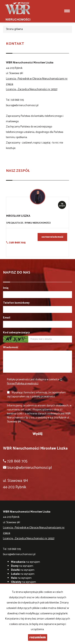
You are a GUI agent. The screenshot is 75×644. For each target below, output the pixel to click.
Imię (6, 288)
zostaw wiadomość (52, 237)
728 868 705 (17, 100)
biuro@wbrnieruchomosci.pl (22, 105)
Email (7, 318)
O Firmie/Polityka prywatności (35, 382)
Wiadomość (11, 348)
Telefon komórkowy (16, 303)
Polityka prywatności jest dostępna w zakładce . (35, 382)
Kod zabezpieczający (16, 333)
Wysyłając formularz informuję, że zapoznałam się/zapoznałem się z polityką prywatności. (36, 395)
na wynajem (25, 562)
